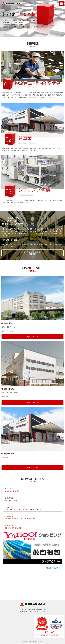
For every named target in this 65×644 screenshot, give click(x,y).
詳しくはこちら (33, 337)
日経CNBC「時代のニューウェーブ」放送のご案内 (20, 519)
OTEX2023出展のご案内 (12, 491)
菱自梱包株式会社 (53, 568)
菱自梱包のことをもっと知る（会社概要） (32, 253)
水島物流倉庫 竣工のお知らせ (14, 528)
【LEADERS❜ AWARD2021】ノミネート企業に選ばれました (23, 509)
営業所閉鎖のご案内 (11, 500)
